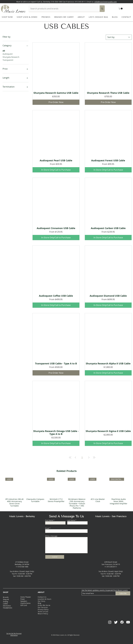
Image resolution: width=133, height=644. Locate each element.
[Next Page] (89, 457)
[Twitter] (116, 622)
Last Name (71, 520)
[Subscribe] (123, 593)
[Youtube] (128, 622)
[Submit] (55, 557)
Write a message (51, 536)
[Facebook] (122, 622)
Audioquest (8, 54)
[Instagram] (110, 622)
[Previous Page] (75, 457)
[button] (121, 9)
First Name (49, 520)
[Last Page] (94, 457)
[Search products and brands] (62, 9)
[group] (66, 493)
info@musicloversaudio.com (105, 2)
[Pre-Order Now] (56, 102)
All (4, 51)
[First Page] (70, 457)
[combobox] (119, 37)
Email (47, 528)
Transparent (8, 60)
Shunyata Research (11, 57)
